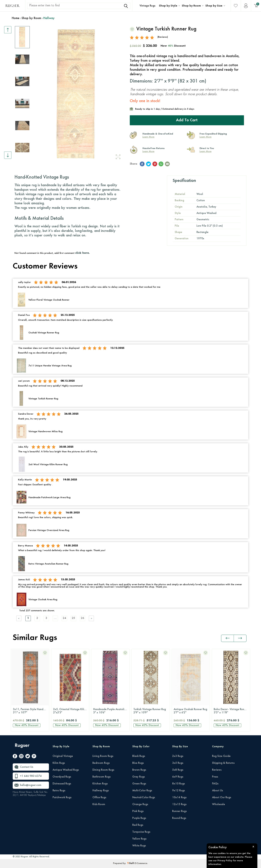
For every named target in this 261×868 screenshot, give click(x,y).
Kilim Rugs (59, 763)
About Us (217, 791)
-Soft (131, 863)
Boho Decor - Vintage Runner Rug (232, 711)
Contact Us (27, 767)
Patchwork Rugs (62, 797)
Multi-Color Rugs (142, 791)
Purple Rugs (139, 818)
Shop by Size (214, 6)
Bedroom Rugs (101, 763)
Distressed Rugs (62, 784)
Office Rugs (99, 797)
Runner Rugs (179, 811)
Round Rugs (179, 818)
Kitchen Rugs (100, 784)
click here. (82, 253)
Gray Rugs (139, 777)
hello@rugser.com (31, 785)
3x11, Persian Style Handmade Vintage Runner (31, 711)
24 (64, 618)
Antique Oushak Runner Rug (191, 711)
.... (55, 618)
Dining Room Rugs (103, 770)
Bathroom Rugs (101, 777)
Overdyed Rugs (62, 777)
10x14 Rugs (179, 797)
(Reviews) (163, 37)
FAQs (215, 784)
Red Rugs (138, 825)
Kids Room (99, 804)
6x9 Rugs (178, 777)
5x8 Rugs (178, 770)
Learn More (148, 137)
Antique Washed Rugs (66, 770)
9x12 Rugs (179, 791)
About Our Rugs (222, 797)
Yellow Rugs (139, 839)
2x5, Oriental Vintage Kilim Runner (71, 711)
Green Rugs (139, 784)
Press (215, 777)
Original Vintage (63, 756)
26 (82, 618)
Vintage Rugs (147, 6)
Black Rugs (139, 756)
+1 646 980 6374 (31, 776)
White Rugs (139, 846)
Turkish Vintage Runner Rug (151, 711)
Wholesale (218, 804)
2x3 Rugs (178, 756)
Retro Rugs (59, 791)
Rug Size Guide (221, 756)
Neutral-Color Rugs (144, 797)
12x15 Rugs (179, 804)
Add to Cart (187, 120)
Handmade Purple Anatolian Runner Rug (111, 711)
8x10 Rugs (179, 784)
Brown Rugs (139, 770)
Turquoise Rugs (141, 832)
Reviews (217, 770)
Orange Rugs (140, 804)
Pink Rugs (138, 811)
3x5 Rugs (178, 763)
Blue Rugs (138, 763)
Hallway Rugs (101, 791)
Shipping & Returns (223, 763)
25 (73, 618)
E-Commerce (141, 863)
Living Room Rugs (103, 756)
